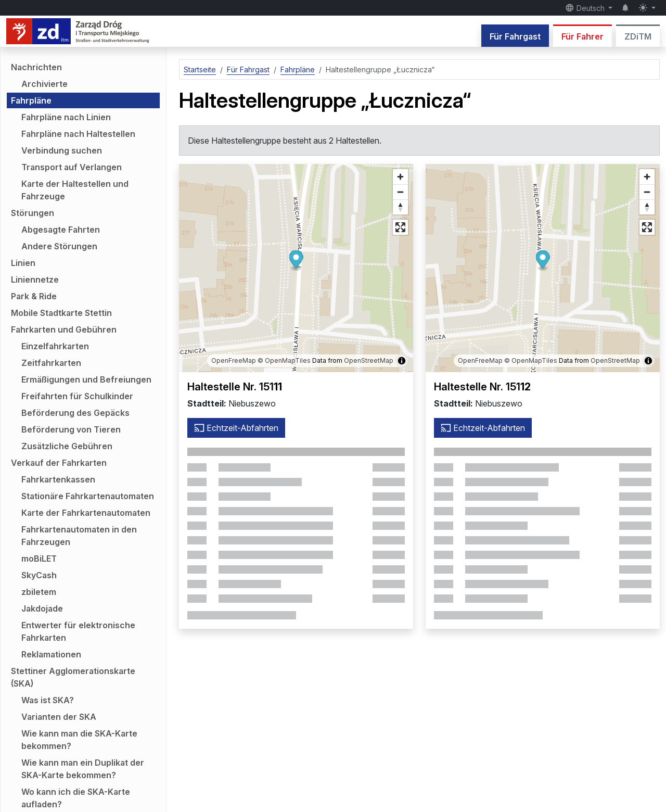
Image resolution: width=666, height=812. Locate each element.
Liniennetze (35, 280)
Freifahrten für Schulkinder (77, 396)
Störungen (33, 213)
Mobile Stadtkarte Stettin (61, 313)
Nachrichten (36, 67)
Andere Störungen (59, 246)
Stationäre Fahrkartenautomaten (88, 496)
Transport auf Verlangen (72, 167)
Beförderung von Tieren (71, 429)
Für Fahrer (582, 36)
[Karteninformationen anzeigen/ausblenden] (402, 361)
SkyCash (39, 575)
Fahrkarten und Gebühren (64, 329)
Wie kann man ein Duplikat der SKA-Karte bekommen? (83, 769)
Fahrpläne (31, 100)
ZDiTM (638, 36)
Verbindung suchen (62, 150)
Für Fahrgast (515, 36)
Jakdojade (42, 608)
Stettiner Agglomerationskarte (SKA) (73, 677)
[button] (296, 261)
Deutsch (586, 8)
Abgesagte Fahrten (61, 230)
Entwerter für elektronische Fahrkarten (78, 631)
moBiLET (39, 559)
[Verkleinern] (400, 192)
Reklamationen (51, 654)
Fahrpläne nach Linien (66, 117)
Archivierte (44, 84)
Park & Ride (34, 296)
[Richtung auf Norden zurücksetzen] (400, 207)
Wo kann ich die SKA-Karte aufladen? (76, 798)
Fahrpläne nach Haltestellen (78, 134)
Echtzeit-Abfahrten (236, 428)
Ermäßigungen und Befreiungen (86, 379)
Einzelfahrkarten (55, 346)
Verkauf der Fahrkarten (59, 463)
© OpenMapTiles (284, 360)
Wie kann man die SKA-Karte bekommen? (79, 740)
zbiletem (39, 592)
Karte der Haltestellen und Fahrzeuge (75, 190)
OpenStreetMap (369, 360)
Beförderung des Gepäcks (75, 413)
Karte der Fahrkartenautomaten (86, 513)
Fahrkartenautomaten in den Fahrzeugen (79, 536)
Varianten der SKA (59, 717)
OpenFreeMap (234, 360)
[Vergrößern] (400, 177)
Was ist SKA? (48, 700)
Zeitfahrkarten (51, 363)
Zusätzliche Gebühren (67, 446)
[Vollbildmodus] (400, 227)
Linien (23, 263)
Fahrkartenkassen (58, 479)
